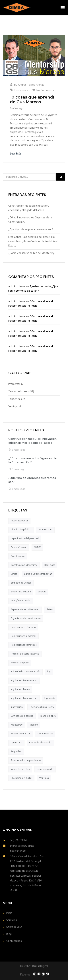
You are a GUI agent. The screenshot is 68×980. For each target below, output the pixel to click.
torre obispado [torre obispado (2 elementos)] (45, 769)
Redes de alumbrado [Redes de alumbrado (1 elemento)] (40, 743)
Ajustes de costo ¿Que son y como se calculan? (33, 289)
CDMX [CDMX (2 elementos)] (37, 547)
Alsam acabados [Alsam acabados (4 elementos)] (19, 521)
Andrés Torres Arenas (31, 85)
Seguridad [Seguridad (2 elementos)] (16, 752)
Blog (9, 934)
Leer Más (16, 154)
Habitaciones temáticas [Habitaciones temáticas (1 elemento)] (24, 645)
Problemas (14, 384)
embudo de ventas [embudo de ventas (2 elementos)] (21, 583)
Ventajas (14, 407)
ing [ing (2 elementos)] (49, 672)
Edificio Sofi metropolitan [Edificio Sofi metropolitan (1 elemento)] (38, 574)
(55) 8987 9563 (18, 840)
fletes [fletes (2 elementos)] (50, 610)
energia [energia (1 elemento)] (42, 592)
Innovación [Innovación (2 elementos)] (17, 707)
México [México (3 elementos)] (34, 725)
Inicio (9, 913)
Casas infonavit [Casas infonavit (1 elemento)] (19, 547)
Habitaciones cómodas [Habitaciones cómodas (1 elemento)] (23, 627)
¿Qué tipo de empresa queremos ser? (31, 230)
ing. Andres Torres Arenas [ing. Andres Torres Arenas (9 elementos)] (24, 681)
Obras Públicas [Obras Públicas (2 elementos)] (45, 734)
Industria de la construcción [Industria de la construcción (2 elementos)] (25, 672)
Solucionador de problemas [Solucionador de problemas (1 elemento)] (26, 760)
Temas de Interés (19, 392)
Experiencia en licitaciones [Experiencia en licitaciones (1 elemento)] (25, 610)
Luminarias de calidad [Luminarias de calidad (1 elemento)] (22, 716)
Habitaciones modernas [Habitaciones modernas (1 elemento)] (23, 636)
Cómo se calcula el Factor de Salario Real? (31, 304)
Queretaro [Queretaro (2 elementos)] (16, 743)
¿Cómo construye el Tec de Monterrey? (32, 253)
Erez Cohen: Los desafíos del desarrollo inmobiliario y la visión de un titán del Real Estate (33, 241)
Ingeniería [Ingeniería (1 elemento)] (50, 698)
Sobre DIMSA (14, 927)
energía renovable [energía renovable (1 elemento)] (21, 601)
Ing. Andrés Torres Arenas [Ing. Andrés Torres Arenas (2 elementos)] (24, 698)
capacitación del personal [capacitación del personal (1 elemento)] (25, 539)
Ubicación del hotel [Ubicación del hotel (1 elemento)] (21, 778)
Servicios (12, 920)
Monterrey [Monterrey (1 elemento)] (17, 725)
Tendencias (21, 90)
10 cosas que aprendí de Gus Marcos (32, 100)
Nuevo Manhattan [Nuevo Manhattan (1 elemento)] (21, 734)
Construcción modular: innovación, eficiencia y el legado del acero (29, 208)
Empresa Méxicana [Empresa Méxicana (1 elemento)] (21, 592)
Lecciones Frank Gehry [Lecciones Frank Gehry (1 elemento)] (42, 707)
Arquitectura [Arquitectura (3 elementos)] (45, 530)
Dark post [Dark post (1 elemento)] (50, 565)
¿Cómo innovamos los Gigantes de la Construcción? (30, 220)
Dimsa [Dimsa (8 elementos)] (14, 574)
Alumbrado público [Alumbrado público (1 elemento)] (21, 530)
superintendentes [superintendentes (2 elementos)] (20, 769)
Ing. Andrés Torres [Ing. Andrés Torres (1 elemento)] (20, 689)
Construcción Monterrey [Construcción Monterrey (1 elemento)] (24, 565)
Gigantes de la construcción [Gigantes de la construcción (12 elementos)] (26, 618)
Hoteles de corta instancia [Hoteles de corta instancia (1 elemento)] (25, 654)
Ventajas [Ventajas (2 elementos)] (44, 778)
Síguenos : (26, 975)
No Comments (45, 90)
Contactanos (14, 941)
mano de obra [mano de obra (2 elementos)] (48, 716)
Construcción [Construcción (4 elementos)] (18, 556)
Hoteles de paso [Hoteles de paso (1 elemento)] (20, 663)
